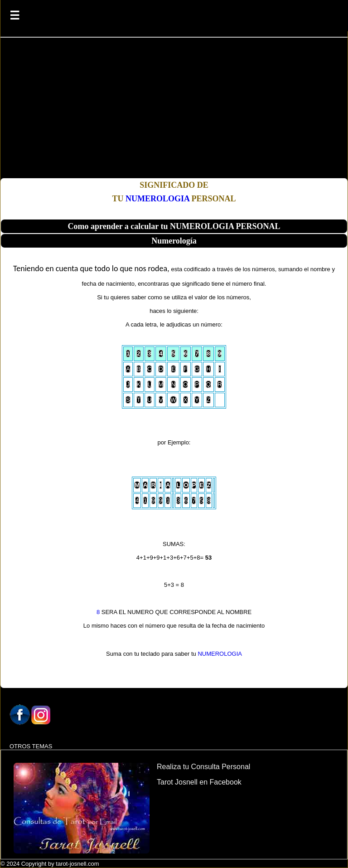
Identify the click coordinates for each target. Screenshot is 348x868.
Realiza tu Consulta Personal (203, 767)
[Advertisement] (174, 110)
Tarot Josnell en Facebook (199, 782)
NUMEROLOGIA (157, 199)
